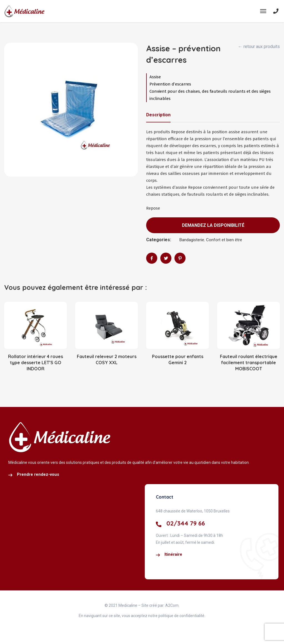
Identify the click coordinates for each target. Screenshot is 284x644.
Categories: (159, 240)
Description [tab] (158, 115)
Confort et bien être (224, 240)
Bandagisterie (192, 240)
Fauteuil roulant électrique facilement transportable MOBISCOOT (249, 363)
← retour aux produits (259, 46)
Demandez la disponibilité (213, 225)
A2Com (172, 605)
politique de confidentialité (181, 616)
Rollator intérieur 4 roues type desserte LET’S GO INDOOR (35, 363)
